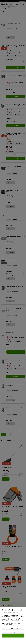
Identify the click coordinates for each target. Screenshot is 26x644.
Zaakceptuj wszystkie (13, 636)
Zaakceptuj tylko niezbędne (13, 628)
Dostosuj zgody (13, 632)
